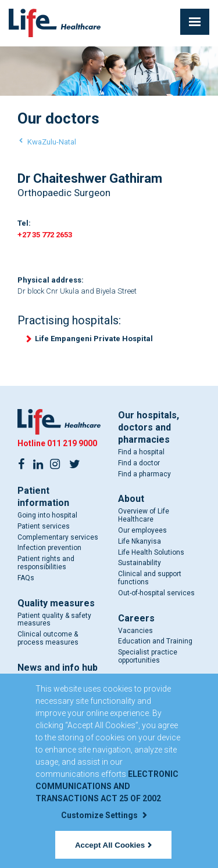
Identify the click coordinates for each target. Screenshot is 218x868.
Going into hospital (47, 515)
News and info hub (58, 668)
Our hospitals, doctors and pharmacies (149, 427)
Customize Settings (104, 815)
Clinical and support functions (150, 578)
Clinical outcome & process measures (48, 638)
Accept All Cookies (113, 845)
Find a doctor (139, 463)
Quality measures (56, 603)
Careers (136, 618)
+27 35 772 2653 (45, 235)
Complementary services (58, 537)
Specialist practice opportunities (148, 656)
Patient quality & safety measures (54, 620)
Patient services (44, 526)
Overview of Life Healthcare (144, 515)
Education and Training (155, 641)
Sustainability (140, 563)
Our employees (142, 530)
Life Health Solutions (151, 552)
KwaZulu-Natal (52, 142)
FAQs (26, 578)
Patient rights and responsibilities (46, 563)
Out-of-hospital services (156, 593)
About (131, 499)
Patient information (43, 497)
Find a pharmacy (144, 474)
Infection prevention (49, 548)
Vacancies (135, 631)
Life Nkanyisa (140, 541)
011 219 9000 (72, 443)
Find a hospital (141, 452)
